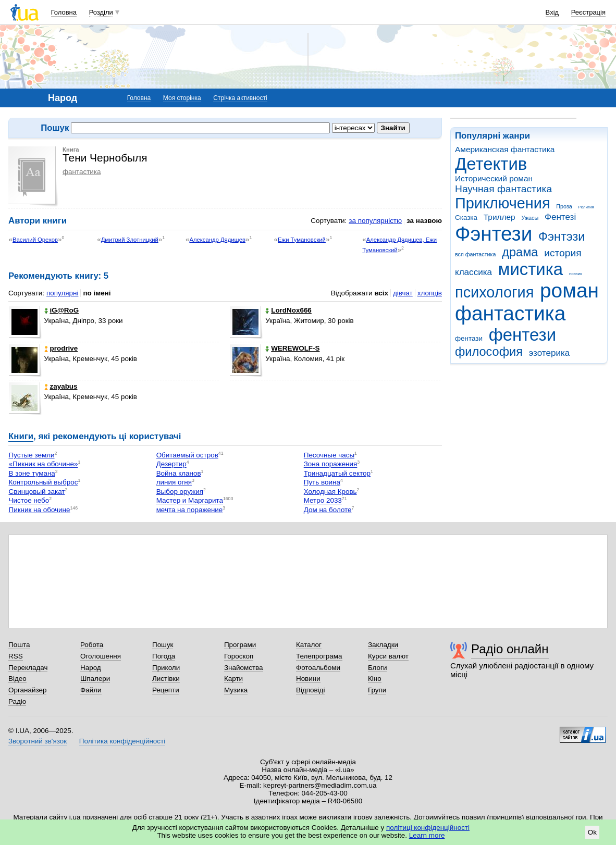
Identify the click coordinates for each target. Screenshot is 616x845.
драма (520, 252)
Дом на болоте (328, 510)
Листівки (166, 679)
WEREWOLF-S (292, 348)
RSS (16, 656)
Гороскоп (239, 656)
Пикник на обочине (40, 510)
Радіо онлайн (510, 649)
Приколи (166, 668)
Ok (592, 832)
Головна (64, 12)
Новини (308, 679)
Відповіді (311, 690)
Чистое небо (29, 501)
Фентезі (560, 217)
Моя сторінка (182, 98)
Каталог (309, 645)
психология (494, 292)
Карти (233, 679)
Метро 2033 (323, 501)
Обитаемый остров (187, 455)
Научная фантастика (503, 189)
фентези (522, 335)
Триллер (500, 217)
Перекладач (28, 668)
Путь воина (322, 483)
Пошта (19, 645)
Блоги (378, 668)
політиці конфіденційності (428, 828)
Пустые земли (32, 455)
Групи (377, 690)
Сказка (466, 218)
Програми (240, 645)
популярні (62, 293)
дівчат (403, 293)
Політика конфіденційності (122, 741)
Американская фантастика (505, 149)
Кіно (375, 679)
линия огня (174, 483)
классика (473, 272)
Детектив (491, 164)
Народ (91, 668)
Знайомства (244, 668)
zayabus (61, 386)
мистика (531, 269)
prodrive (61, 348)
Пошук (163, 645)
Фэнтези (494, 234)
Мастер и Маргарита (190, 501)
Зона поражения (331, 464)
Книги (21, 436)
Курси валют (388, 656)
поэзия (576, 274)
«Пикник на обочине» (44, 464)
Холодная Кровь (330, 492)
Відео (17, 679)
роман (569, 290)
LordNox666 (288, 310)
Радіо (17, 701)
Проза (564, 206)
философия (489, 352)
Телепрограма (319, 656)
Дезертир (171, 464)
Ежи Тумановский (302, 240)
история (563, 253)
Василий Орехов (35, 240)
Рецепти (166, 690)
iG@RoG (62, 310)
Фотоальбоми (318, 668)
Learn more (427, 835)
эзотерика (550, 353)
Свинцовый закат (37, 492)
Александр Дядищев (217, 240)
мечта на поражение (190, 510)
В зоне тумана (32, 473)
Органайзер (27, 690)
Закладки (383, 645)
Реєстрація (588, 12)
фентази (469, 338)
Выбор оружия (180, 492)
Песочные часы (329, 455)
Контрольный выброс (44, 483)
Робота (92, 645)
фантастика (510, 313)
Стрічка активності (240, 98)
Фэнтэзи (562, 237)
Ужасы (530, 218)
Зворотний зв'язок (38, 741)
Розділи (101, 12)
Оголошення (101, 656)
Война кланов (179, 473)
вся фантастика (476, 254)
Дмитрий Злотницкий (130, 240)
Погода (164, 656)
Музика (236, 690)
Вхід (552, 12)
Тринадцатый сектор (337, 473)
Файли (91, 690)
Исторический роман (494, 178)
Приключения (503, 203)
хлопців (430, 293)
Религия (586, 207)
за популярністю (375, 221)
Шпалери (95, 679)
